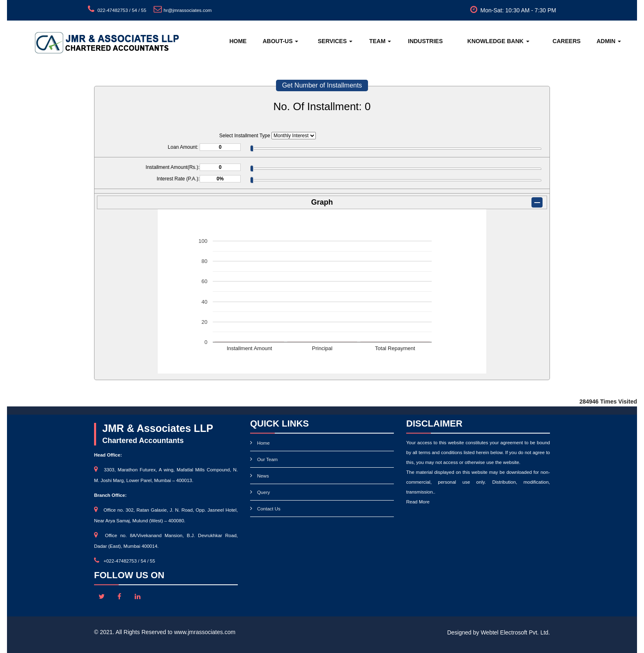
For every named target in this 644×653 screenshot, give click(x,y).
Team (380, 41)
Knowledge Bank (498, 41)
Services (335, 41)
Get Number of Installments (322, 85)
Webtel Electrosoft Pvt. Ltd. (515, 632)
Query (263, 492)
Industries (425, 41)
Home (238, 41)
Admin (609, 41)
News (263, 476)
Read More (418, 502)
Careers (566, 41)
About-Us (280, 41)
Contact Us (269, 509)
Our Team (267, 459)
